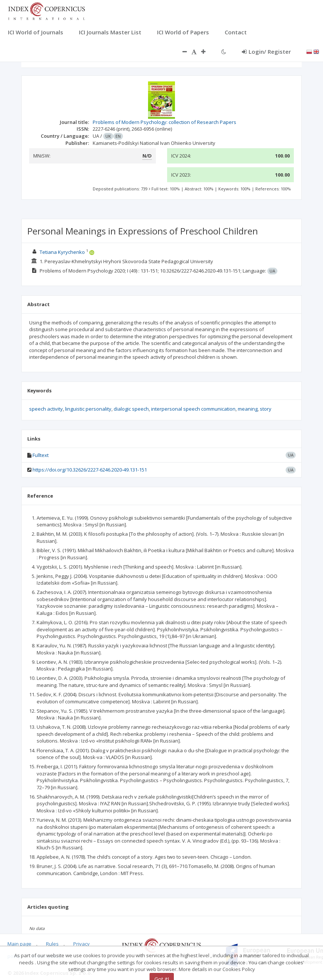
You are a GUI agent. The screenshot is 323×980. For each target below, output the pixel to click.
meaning (248, 409)
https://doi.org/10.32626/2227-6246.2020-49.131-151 (90, 470)
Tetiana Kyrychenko (62, 252)
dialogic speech (131, 409)
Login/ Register (266, 52)
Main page (19, 944)
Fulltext (41, 455)
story (266, 409)
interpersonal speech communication (193, 409)
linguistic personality (88, 409)
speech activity (46, 409)
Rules (52, 944)
